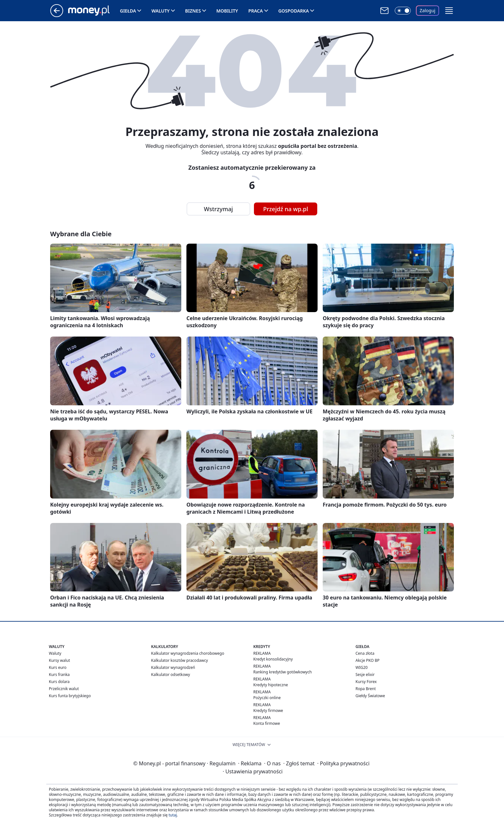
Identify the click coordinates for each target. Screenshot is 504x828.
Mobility (227, 11)
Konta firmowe (267, 723)
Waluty (161, 11)
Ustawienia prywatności (253, 771)
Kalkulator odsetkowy (171, 675)
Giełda (128, 11)
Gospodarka (294, 11)
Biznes (193, 11)
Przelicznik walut (64, 689)
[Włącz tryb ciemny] (403, 11)
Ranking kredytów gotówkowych (283, 672)
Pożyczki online (267, 698)
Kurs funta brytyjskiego (70, 696)
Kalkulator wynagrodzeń (173, 667)
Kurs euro (58, 667)
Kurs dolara (59, 682)
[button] (449, 11)
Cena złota (365, 653)
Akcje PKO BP (368, 660)
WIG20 (362, 667)
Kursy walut (59, 660)
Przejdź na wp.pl (286, 209)
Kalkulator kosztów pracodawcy (180, 660)
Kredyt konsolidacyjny (273, 659)
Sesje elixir (365, 675)
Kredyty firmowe (268, 711)
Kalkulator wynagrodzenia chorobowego (188, 653)
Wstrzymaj (218, 209)
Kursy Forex (366, 682)
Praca (256, 11)
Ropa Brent (366, 689)
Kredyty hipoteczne (271, 685)
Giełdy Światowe (370, 696)
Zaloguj (428, 10)
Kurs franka (59, 675)
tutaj (173, 815)
